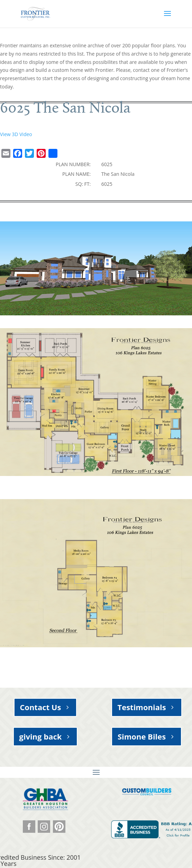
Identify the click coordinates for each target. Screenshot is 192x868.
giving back (40, 736)
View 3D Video (16, 134)
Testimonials (141, 707)
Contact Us (40, 707)
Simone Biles (142, 736)
